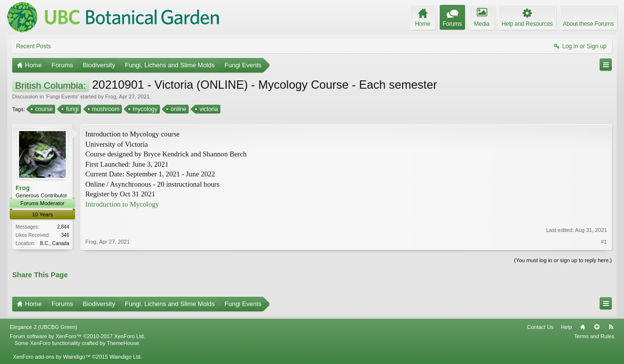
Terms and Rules (594, 336)
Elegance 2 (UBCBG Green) (43, 327)
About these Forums (588, 24)
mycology (144, 109)
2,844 (63, 227)
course (43, 109)
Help (566, 327)
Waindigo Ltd (125, 357)
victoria (208, 109)
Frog (111, 96)
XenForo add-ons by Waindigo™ (51, 357)
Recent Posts (33, 46)
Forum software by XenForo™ (78, 336)
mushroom (105, 109)
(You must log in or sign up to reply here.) (563, 260)
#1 (604, 242)
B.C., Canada (55, 243)
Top (597, 327)
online (178, 109)
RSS (611, 327)
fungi (71, 109)
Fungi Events (62, 96)
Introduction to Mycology (122, 204)
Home (583, 327)
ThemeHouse (123, 343)
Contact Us (540, 327)
